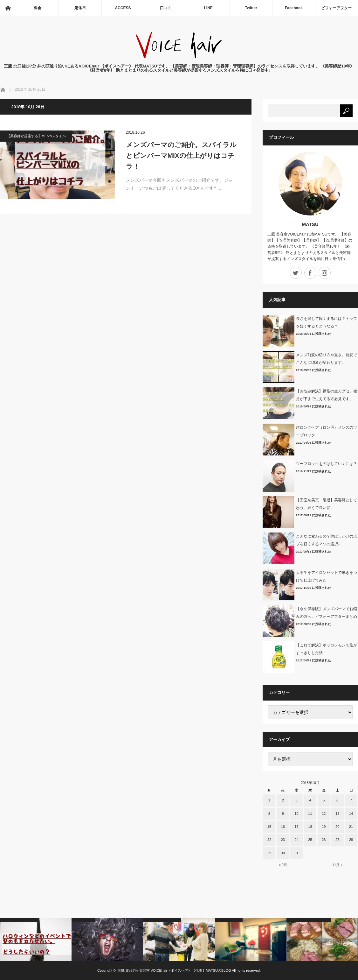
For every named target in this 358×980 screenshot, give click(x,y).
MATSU (310, 224)
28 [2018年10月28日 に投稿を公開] (351, 840)
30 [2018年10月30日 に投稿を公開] (283, 853)
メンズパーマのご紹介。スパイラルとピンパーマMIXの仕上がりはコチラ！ (181, 155)
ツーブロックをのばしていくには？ (327, 464)
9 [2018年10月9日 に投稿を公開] (283, 814)
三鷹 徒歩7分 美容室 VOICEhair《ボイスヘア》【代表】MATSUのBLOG (174, 970)
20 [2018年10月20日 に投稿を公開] (337, 827)
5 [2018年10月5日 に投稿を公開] (324, 800)
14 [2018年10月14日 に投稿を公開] (351, 814)
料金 (38, 8)
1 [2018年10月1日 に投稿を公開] (269, 800)
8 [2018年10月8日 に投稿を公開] (269, 814)
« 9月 (283, 865)
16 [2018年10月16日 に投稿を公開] (283, 827)
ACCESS (123, 8)
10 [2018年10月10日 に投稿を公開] (296, 814)
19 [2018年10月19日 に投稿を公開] (324, 827)
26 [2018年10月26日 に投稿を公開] (324, 840)
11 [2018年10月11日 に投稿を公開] (310, 814)
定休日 (80, 8)
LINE (208, 8)
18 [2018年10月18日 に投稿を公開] (310, 827)
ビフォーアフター (336, 8)
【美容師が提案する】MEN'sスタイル (36, 136)
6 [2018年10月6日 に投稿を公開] (337, 800)
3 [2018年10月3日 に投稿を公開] (297, 800)
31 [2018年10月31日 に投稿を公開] (296, 853)
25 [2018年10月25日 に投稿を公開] (310, 840)
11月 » (337, 865)
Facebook (294, 8)
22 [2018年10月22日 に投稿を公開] (269, 840)
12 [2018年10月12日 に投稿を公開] (324, 814)
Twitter (251, 8)
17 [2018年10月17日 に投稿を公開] (296, 827)
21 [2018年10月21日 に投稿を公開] (351, 827)
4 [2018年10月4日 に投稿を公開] (310, 800)
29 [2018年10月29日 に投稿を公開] (269, 853)
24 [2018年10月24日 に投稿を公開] (296, 840)
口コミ (166, 8)
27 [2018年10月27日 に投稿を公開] (337, 840)
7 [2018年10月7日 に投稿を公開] (351, 800)
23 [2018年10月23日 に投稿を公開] (283, 840)
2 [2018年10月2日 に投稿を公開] (283, 800)
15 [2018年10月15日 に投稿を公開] (269, 827)
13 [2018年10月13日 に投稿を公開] (337, 814)
